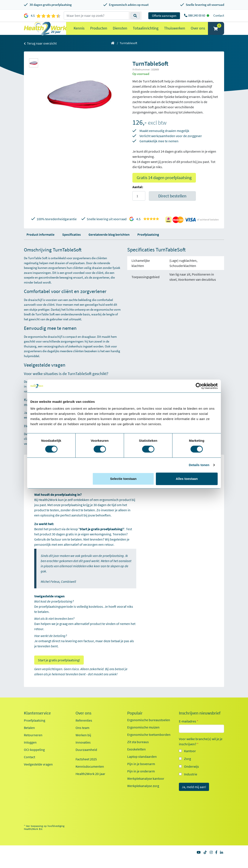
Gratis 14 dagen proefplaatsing (164, 186)
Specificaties (71, 243)
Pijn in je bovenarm (141, 772)
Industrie (191, 783)
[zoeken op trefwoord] (96, 15)
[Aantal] (139, 205)
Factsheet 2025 (86, 768)
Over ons (198, 32)
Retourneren (33, 744)
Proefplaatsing (148, 243)
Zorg (188, 767)
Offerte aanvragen (164, 16)
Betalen (29, 736)
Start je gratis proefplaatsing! (59, 669)
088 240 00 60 (197, 15)
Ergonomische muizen (143, 736)
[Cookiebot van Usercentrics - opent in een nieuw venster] (199, 386)
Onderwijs (191, 775)
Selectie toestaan (123, 479)
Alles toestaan (187, 479)
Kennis (79, 32)
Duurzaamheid (86, 758)
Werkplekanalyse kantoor (146, 787)
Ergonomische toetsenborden (149, 743)
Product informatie (40, 243)
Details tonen (199, 465)
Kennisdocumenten (90, 775)
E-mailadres (189, 730)
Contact (219, 15)
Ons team (82, 736)
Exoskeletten (136, 758)
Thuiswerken (175, 32)
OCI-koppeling (34, 758)
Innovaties (83, 751)
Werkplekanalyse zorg (143, 794)
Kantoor (190, 759)
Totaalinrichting (146, 32)
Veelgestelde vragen (38, 773)
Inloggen (30, 751)
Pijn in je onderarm (141, 780)
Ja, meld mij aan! (194, 795)
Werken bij (83, 744)
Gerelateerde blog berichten (109, 243)
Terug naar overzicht (40, 52)
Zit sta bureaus (138, 750)
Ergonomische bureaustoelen (149, 728)
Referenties (84, 729)
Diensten (120, 32)
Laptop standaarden (142, 765)
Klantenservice (37, 722)
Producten (99, 32)
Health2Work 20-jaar (90, 782)
